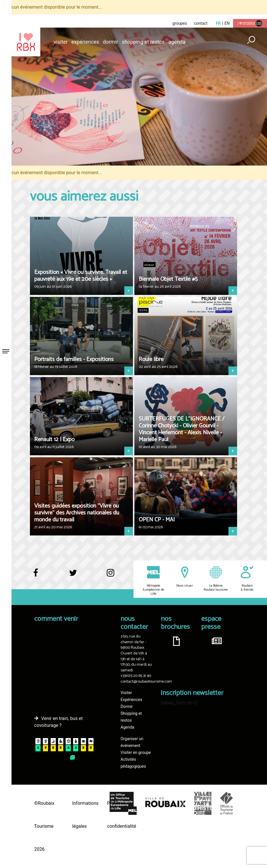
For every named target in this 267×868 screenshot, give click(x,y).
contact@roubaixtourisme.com (146, 682)
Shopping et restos (143, 42)
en (227, 23)
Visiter (61, 42)
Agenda (177, 42)
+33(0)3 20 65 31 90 (136, 676)
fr (218, 23)
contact (201, 23)
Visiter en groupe (136, 752)
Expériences (85, 42)
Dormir (111, 42)
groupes (180, 23)
